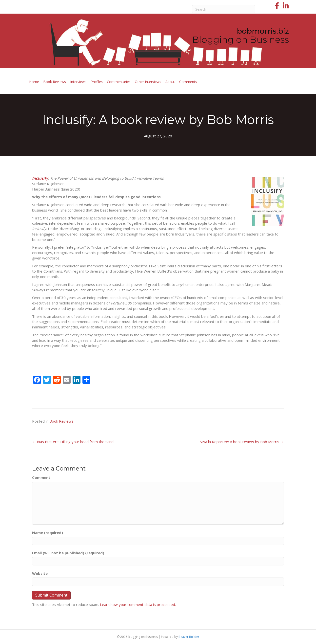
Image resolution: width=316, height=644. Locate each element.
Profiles (97, 82)
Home (34, 82)
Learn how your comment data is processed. (138, 604)
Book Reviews (55, 82)
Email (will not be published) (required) (68, 553)
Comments (188, 82)
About (170, 82)
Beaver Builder (189, 637)
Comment (41, 477)
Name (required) (48, 533)
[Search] (224, 9)
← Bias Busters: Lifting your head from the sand (73, 442)
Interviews (78, 82)
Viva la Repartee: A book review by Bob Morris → (242, 442)
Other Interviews (148, 82)
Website (40, 573)
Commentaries (119, 82)
